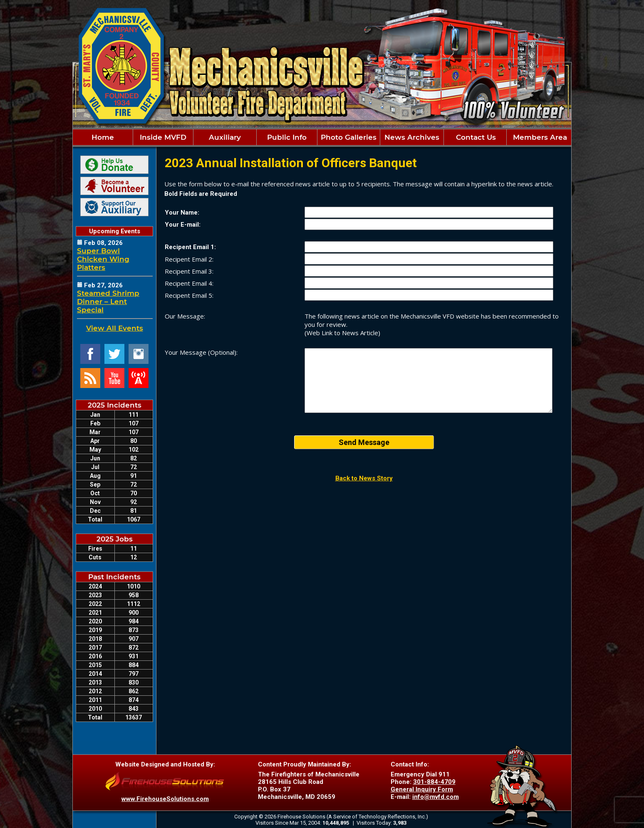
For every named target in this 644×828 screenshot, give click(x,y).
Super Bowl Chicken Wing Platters (103, 259)
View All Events (115, 328)
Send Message (364, 442)
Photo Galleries (349, 137)
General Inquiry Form (422, 789)
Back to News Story (364, 478)
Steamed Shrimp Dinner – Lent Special (108, 302)
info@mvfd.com (436, 797)
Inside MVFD (163, 137)
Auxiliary (225, 137)
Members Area (539, 137)
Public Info (287, 137)
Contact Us (475, 137)
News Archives (412, 137)
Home (103, 137)
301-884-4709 (434, 782)
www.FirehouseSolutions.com (165, 799)
